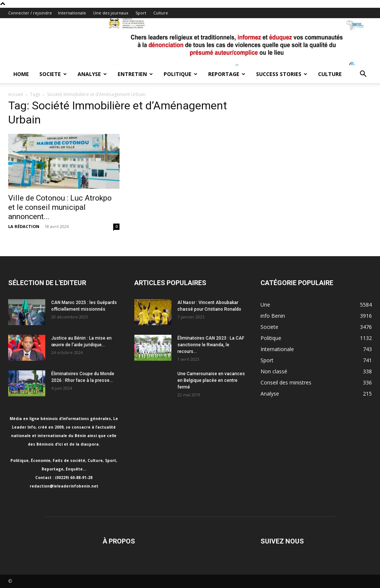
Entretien (135, 74)
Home (21, 74)
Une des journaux (111, 13)
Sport (141, 13)
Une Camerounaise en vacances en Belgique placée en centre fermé (211, 380)
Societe (53, 74)
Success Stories (282, 74)
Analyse (92, 74)
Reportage (227, 74)
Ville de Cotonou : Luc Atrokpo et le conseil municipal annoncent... (60, 207)
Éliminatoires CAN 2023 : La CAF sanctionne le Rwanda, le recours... (211, 345)
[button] (363, 75)
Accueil (16, 94)
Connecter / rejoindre (30, 13)
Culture (161, 13)
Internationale (72, 13)
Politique (181, 74)
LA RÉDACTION (24, 226)
